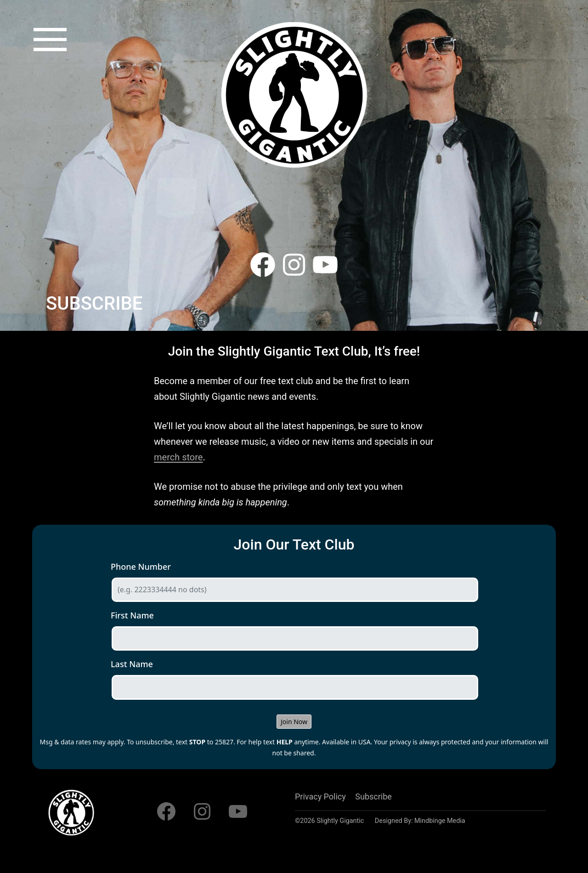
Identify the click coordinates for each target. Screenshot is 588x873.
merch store (178, 457)
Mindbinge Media (440, 821)
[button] (50, 40)
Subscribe (373, 796)
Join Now (294, 722)
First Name (132, 615)
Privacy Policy (320, 796)
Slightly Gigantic (340, 821)
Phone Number (141, 567)
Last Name (132, 664)
